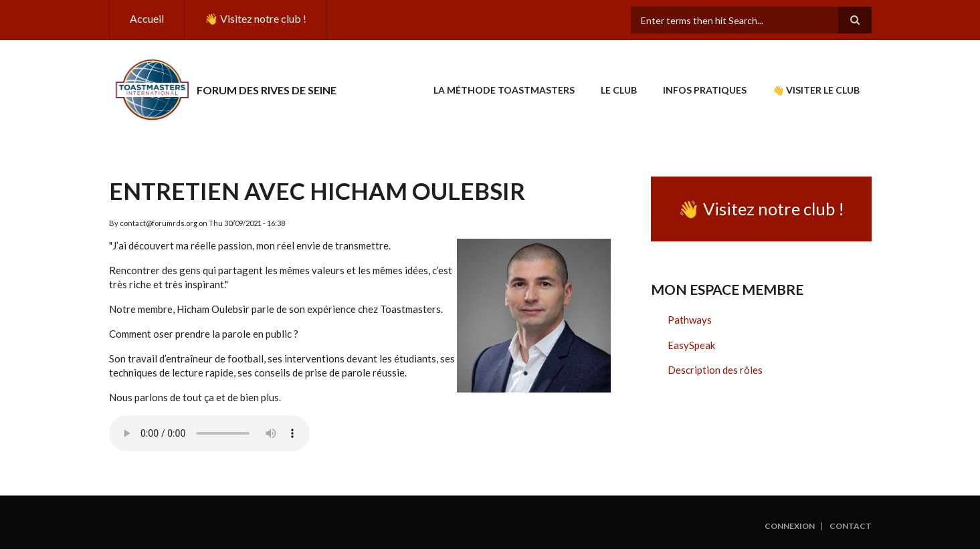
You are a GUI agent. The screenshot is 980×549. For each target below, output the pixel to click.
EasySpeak (691, 345)
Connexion (790, 526)
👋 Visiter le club (816, 90)
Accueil (147, 18)
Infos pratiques (705, 90)
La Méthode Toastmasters (504, 90)
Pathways (690, 320)
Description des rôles (715, 370)
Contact (851, 526)
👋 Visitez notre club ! (256, 18)
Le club (619, 90)
